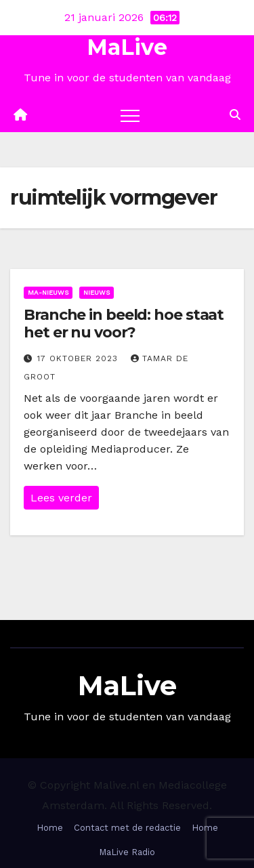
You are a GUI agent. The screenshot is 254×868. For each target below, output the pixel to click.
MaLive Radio (127, 852)
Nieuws (97, 292)
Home (50, 828)
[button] (235, 115)
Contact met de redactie (127, 828)
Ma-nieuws (48, 292)
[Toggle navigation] (130, 115)
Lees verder (61, 498)
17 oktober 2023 (79, 358)
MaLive (127, 47)
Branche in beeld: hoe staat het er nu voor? (124, 324)
